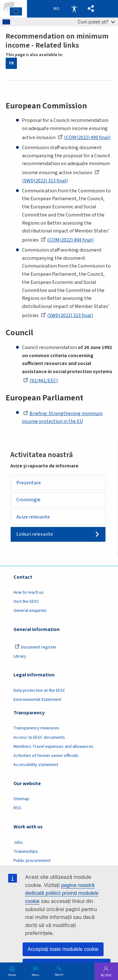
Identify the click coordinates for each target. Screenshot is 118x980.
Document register (36, 647)
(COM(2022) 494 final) (67, 240)
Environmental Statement (37, 700)
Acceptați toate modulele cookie (63, 949)
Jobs (18, 842)
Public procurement (32, 861)
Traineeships (26, 852)
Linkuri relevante (35, 534)
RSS (17, 808)
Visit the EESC (26, 602)
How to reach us (29, 592)
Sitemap (21, 799)
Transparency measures (36, 728)
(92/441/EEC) (40, 381)
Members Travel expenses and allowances (54, 747)
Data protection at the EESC (39, 691)
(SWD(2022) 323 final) (67, 315)
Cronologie (28, 500)
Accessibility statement (36, 765)
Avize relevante (33, 517)
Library (20, 656)
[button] (91, 9)
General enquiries (30, 611)
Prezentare (29, 483)
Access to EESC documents (39, 738)
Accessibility (74, 9)
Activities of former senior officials (46, 756)
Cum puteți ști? (96, 22)
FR (11, 63)
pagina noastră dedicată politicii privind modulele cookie (62, 893)
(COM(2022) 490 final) (84, 138)
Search (59, 974)
